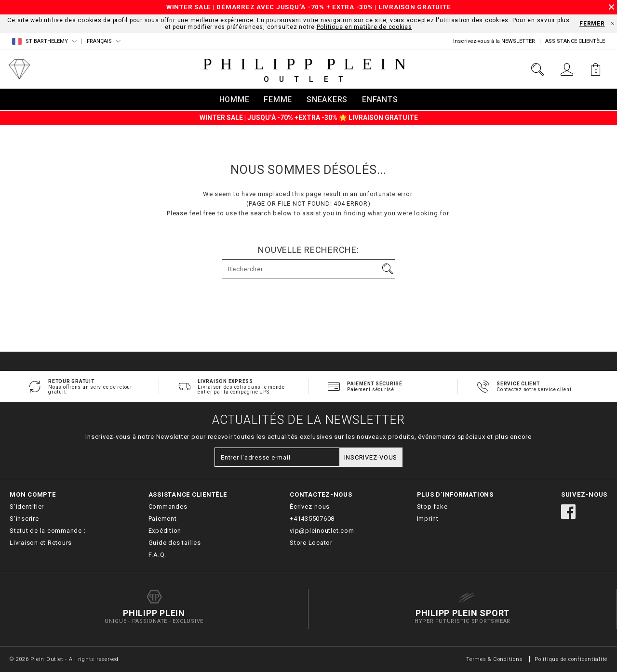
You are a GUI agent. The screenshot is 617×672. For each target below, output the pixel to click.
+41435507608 (312, 519)
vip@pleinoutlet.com (322, 531)
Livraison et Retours (41, 543)
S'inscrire (24, 519)
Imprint (428, 519)
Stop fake (432, 507)
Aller (388, 269)
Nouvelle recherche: (308, 250)
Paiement (163, 519)
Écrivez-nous (310, 507)
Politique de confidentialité (571, 659)
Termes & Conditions (494, 659)
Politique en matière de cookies (364, 27)
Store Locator (311, 543)
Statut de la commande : (47, 531)
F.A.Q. (158, 555)
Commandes (168, 507)
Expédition (165, 531)
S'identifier (27, 507)
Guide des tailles (175, 543)
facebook (568, 512)
